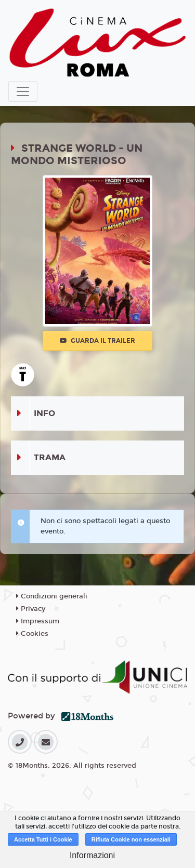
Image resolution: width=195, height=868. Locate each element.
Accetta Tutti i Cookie (43, 839)
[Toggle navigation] (23, 91)
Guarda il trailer (97, 341)
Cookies (32, 634)
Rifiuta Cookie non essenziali (131, 839)
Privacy (31, 609)
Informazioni (92, 855)
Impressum (38, 621)
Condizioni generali (52, 596)
